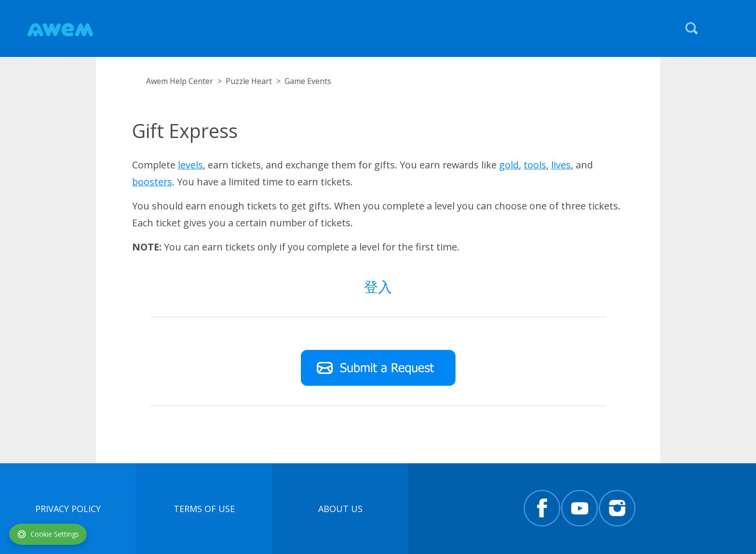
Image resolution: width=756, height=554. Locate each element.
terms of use (204, 509)
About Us (340, 509)
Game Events (308, 81)
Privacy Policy (68, 509)
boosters (152, 182)
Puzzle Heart (249, 81)
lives (561, 165)
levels (190, 165)
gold (509, 165)
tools (535, 165)
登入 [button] (378, 286)
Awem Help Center (180, 81)
